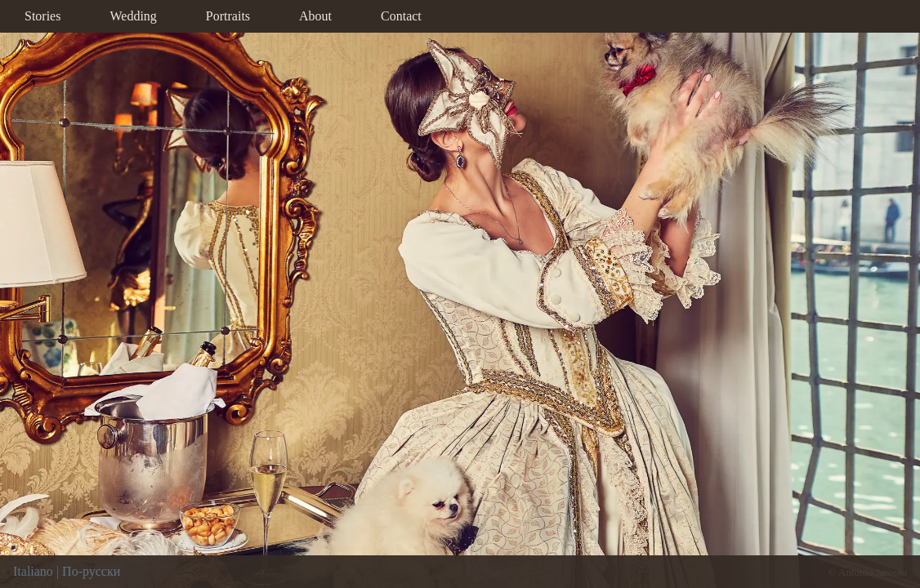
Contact (401, 16)
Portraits (228, 16)
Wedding (133, 16)
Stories (42, 16)
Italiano (33, 571)
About (315, 16)
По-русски (91, 571)
